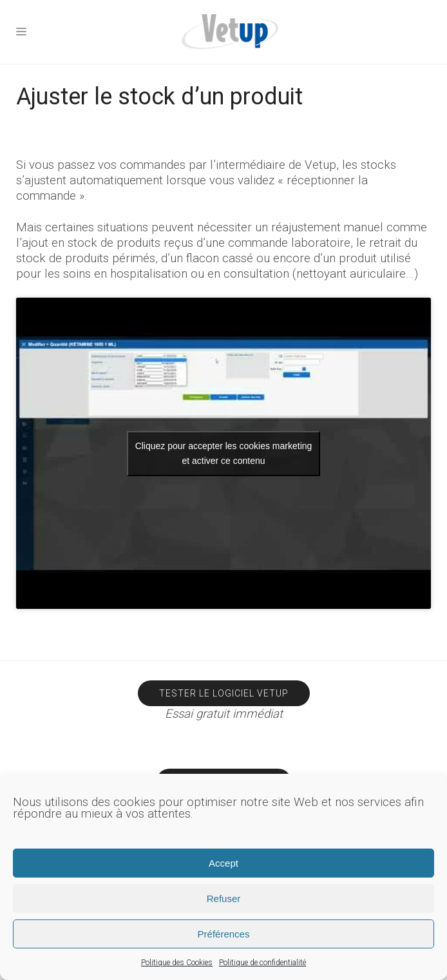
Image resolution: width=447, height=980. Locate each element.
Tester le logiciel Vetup (224, 693)
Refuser (224, 898)
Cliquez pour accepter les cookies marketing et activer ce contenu (224, 453)
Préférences (224, 934)
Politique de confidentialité (262, 963)
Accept (223, 863)
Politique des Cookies (177, 963)
